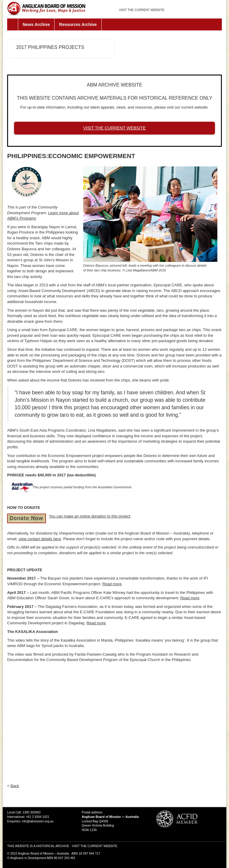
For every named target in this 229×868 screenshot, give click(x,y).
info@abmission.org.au (38, 821)
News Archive (36, 24)
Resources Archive (78, 24)
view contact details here (40, 539)
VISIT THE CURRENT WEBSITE (142, 10)
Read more (112, 584)
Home (13, 24)
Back (15, 786)
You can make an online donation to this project (90, 516)
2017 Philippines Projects (50, 47)
